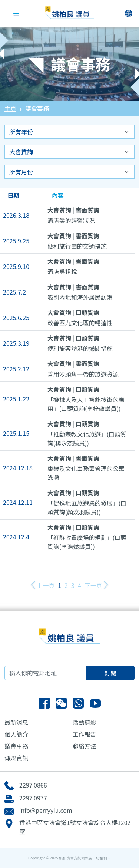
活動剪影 (85, 722)
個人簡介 (16, 734)
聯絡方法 (85, 746)
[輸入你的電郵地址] (46, 673)
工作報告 (85, 734)
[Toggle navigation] (16, 13)
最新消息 (16, 722)
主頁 (10, 108)
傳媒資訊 (16, 758)
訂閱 (110, 673)
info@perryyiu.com (46, 810)
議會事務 (16, 746)
